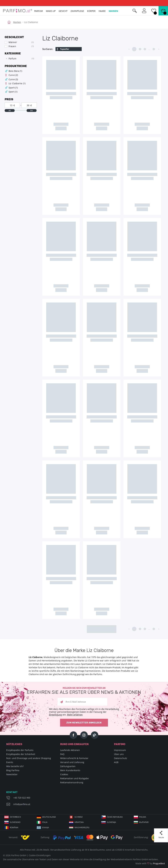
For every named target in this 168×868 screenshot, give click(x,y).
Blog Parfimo (13, 770)
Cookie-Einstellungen (40, 855)
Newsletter (12, 774)
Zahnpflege (77, 11)
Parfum (38, 11)
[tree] (19, 59)
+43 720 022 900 (22, 798)
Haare (102, 11)
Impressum (120, 750)
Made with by (150, 863)
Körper (91, 11)
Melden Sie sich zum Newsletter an (84, 691)
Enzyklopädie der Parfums (20, 750)
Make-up (51, 11)
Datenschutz (121, 758)
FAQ (62, 754)
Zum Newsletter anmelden (84, 723)
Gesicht (63, 11)
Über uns (119, 754)
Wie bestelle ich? (15, 766)
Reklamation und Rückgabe (74, 778)
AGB (116, 762)
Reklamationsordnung (72, 782)
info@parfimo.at (22, 804)
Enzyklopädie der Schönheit (21, 754)
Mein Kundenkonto (70, 770)
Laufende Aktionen (70, 750)
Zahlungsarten (68, 766)
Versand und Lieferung (72, 762)
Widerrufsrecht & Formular (74, 758)
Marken (17, 22)
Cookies (64, 774)
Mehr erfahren (75, 715)
